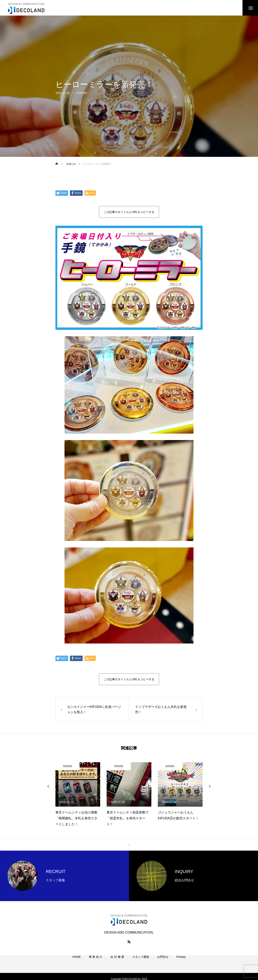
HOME (77, 962)
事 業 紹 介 (96, 962)
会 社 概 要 (117, 962)
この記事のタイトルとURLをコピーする (129, 213)
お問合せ (163, 962)
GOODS (82, 94)
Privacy (181, 962)
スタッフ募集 (141, 962)
